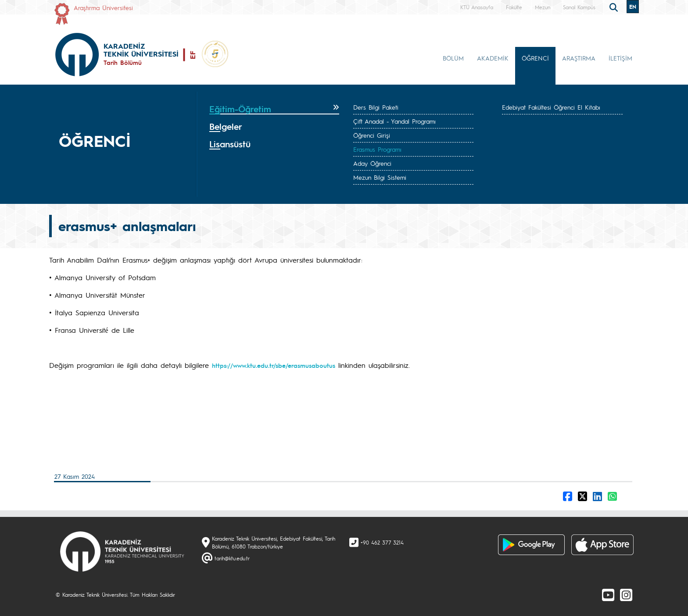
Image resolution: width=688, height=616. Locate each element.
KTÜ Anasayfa (477, 7)
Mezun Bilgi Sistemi (380, 177)
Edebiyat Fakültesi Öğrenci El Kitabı (551, 107)
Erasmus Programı (377, 149)
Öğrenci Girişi (372, 135)
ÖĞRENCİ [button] (535, 58)
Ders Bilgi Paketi (376, 107)
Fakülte (514, 7)
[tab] (274, 109)
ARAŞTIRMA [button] (579, 58)
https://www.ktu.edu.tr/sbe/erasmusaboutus (274, 365)
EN (633, 7)
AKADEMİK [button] (493, 58)
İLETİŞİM (620, 58)
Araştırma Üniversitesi (103, 7)
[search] (615, 7)
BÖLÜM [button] (453, 58)
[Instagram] (626, 595)
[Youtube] (608, 595)
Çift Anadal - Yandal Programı (394, 121)
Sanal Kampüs (579, 7)
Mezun (543, 7)
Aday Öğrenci (372, 163)
